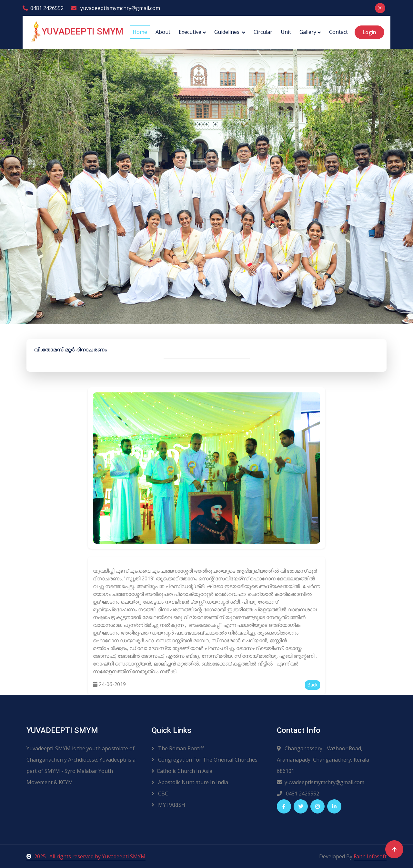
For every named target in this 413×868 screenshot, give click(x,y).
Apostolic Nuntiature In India (190, 782)
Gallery (308, 32)
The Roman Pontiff (178, 748)
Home (140, 32)
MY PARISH (168, 805)
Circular (263, 32)
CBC (160, 794)
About (163, 32)
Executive (190, 32)
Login (369, 32)
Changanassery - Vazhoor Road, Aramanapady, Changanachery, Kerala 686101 (323, 760)
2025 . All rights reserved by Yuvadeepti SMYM (86, 856)
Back (312, 685)
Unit (286, 32)
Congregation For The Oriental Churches (205, 760)
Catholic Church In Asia (182, 771)
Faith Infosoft (370, 856)
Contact (338, 32)
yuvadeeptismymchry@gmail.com (116, 8)
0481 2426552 (43, 8)
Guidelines (227, 32)
